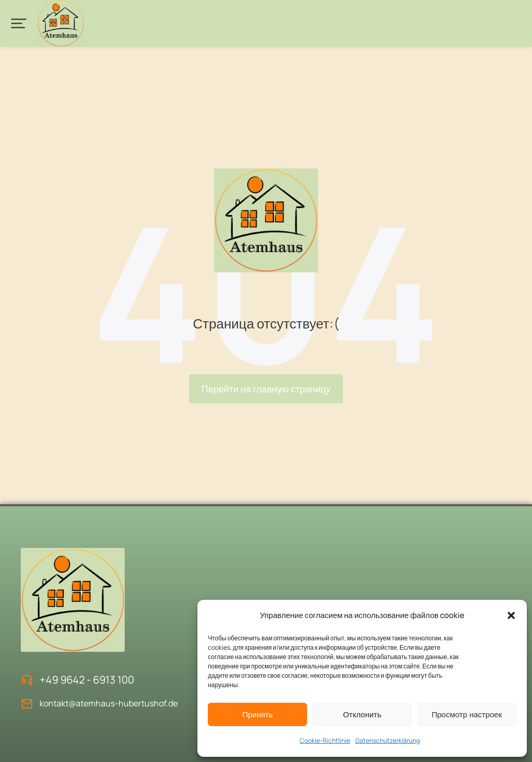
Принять (257, 714)
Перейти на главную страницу (266, 389)
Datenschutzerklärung (388, 740)
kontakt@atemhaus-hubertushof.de (109, 703)
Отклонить (362, 714)
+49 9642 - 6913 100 (87, 680)
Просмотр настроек (467, 714)
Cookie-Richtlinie (325, 740)
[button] (511, 615)
